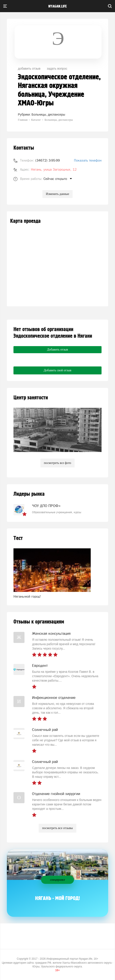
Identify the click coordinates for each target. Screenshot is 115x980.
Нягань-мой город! (27, 596)
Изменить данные (57, 194)
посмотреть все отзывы (57, 828)
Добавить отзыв (57, 350)
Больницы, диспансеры (48, 114)
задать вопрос (57, 69)
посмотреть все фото (58, 463)
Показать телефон (88, 160)
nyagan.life (57, 6)
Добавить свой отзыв (57, 370)
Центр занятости (31, 398)
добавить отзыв (29, 69)
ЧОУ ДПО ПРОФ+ (46, 506)
